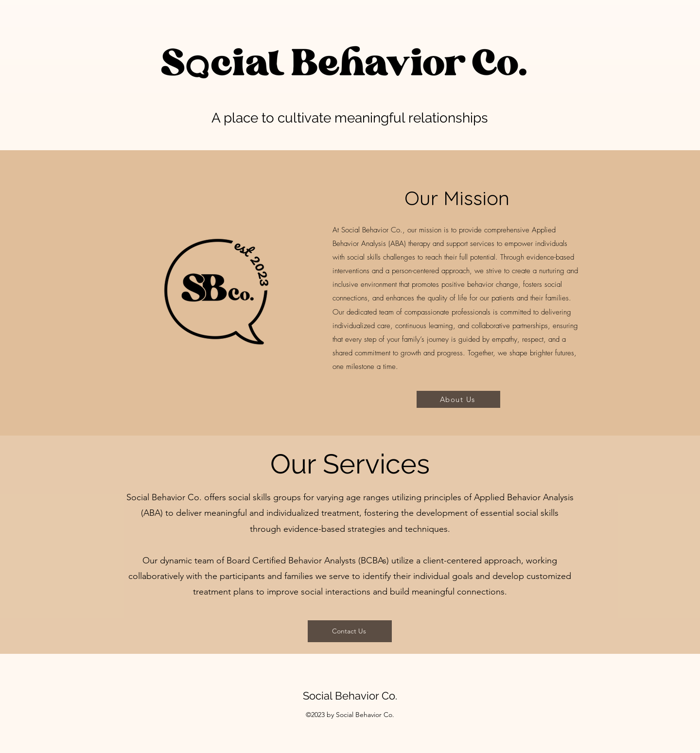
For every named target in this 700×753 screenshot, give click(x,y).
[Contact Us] (350, 631)
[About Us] (458, 399)
